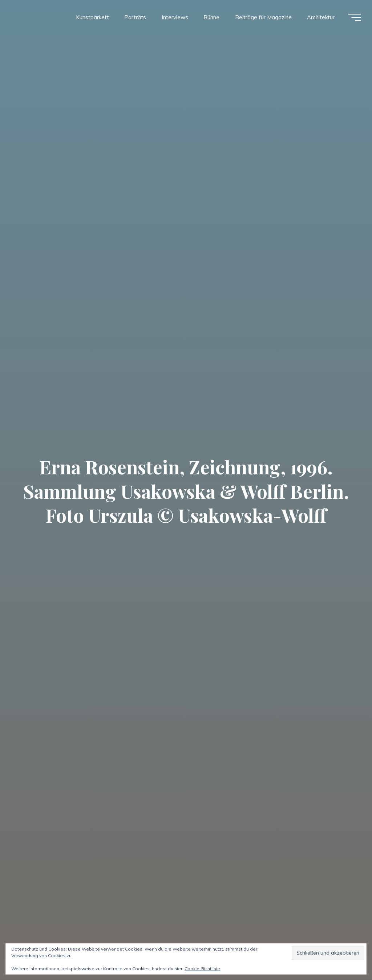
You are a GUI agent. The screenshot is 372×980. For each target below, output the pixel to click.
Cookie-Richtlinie (202, 969)
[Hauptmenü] (355, 17)
